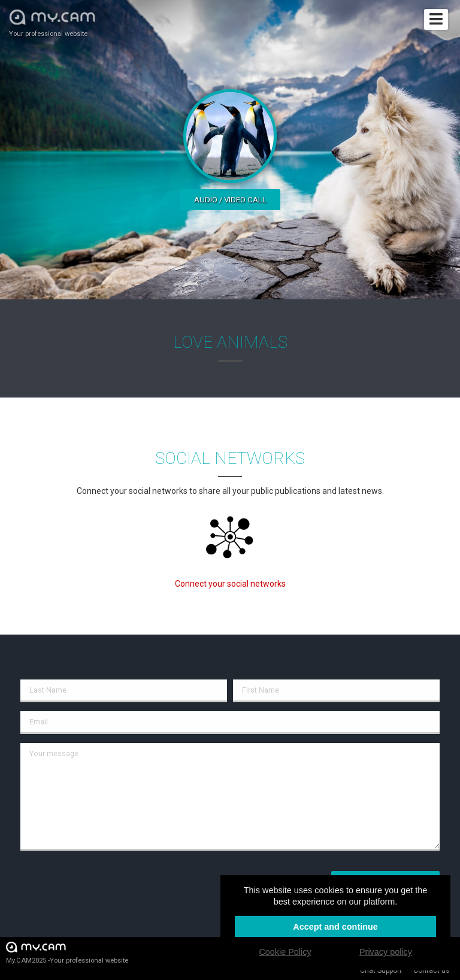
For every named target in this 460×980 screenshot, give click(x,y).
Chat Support (381, 970)
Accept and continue (335, 927)
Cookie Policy (285, 952)
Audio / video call (230, 200)
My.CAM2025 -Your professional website (67, 952)
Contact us (431, 970)
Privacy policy (386, 952)
